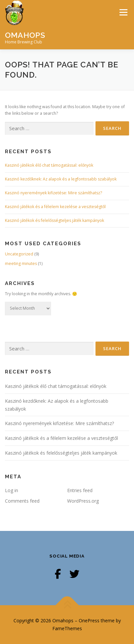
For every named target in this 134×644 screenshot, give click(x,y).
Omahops (25, 35)
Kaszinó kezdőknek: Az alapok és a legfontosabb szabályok (61, 179)
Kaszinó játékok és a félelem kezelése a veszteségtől (55, 207)
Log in (12, 490)
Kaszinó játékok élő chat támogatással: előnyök (49, 165)
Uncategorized (19, 254)
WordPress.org (83, 501)
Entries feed (80, 490)
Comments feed (22, 501)
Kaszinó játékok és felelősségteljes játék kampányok (54, 220)
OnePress (89, 620)
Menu (123, 12)
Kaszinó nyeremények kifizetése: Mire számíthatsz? (54, 193)
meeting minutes (21, 263)
